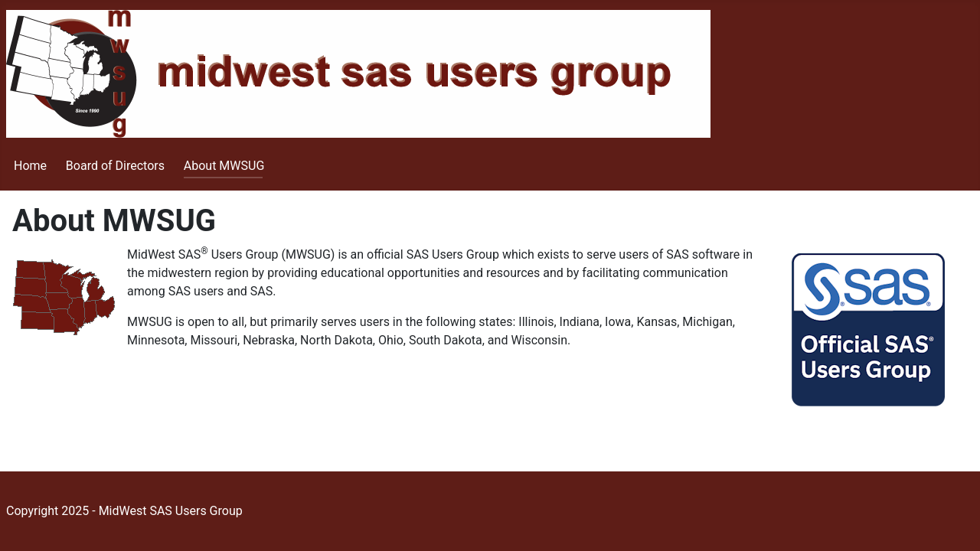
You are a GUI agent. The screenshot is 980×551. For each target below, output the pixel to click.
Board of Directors (115, 166)
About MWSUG (224, 166)
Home (30, 166)
